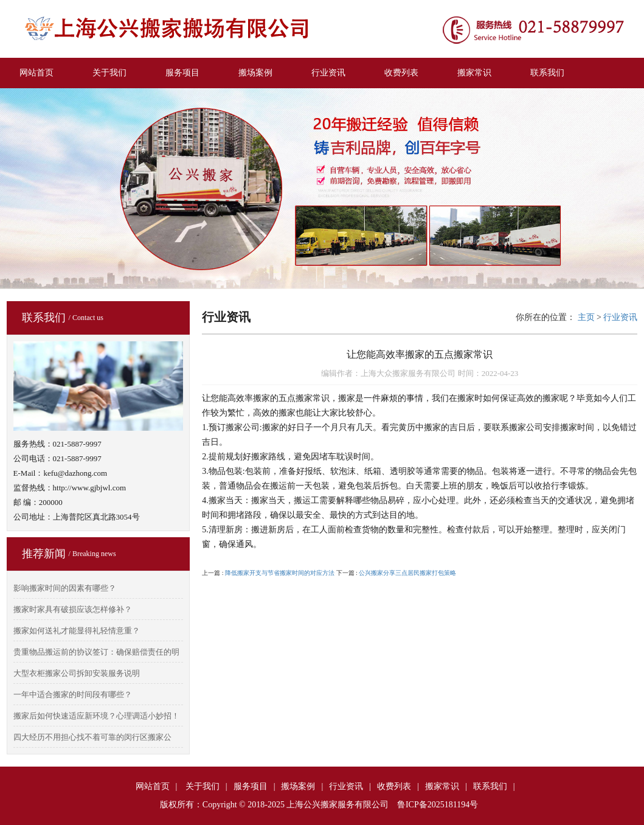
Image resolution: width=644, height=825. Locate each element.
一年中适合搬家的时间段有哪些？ (73, 694)
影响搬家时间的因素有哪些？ (65, 588)
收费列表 (401, 73)
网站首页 (36, 73)
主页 (586, 317)
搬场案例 (255, 73)
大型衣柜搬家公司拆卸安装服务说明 (77, 673)
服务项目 (182, 73)
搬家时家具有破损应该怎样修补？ (73, 609)
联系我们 (547, 73)
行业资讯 (328, 73)
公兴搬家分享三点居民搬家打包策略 (407, 573)
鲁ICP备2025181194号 (438, 805)
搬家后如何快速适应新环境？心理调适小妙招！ (96, 716)
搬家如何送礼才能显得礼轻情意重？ (77, 631)
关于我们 (109, 73)
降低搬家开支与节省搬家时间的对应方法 (280, 573)
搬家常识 (474, 73)
